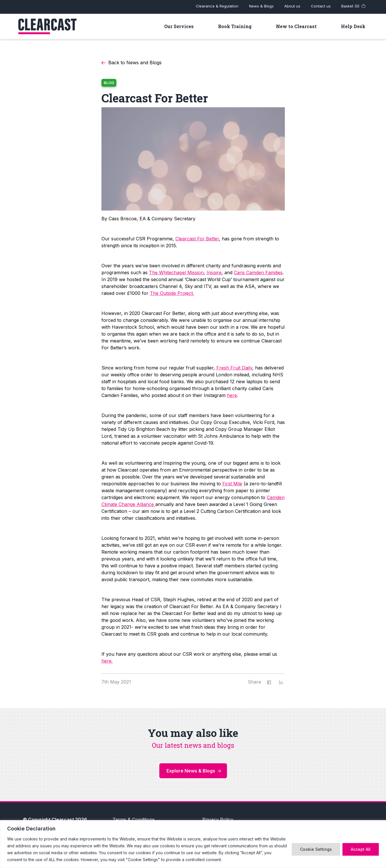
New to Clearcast (296, 26)
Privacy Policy (218, 820)
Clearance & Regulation (217, 6)
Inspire (214, 273)
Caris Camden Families (258, 273)
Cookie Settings (316, 849)
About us (292, 6)
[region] (193, 844)
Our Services (179, 26)
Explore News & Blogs (191, 771)
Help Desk (353, 26)
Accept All (361, 849)
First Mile (232, 484)
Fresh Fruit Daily (234, 368)
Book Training (235, 26)
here (232, 395)
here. (107, 661)
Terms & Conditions (134, 820)
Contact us (321, 6)
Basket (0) (350, 6)
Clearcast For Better (197, 239)
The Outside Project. (172, 293)
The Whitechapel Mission (176, 273)
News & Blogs (261, 6)
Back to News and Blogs (135, 63)
